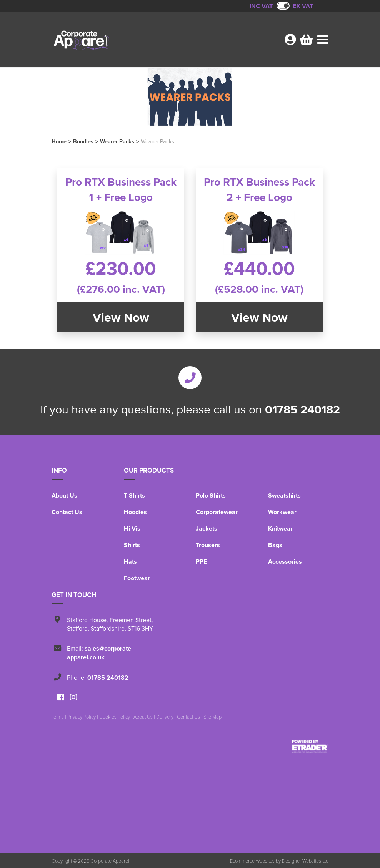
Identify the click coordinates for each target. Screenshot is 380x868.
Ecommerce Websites (252, 861)
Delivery (165, 717)
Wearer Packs (117, 141)
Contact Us (67, 512)
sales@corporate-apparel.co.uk (100, 653)
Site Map (212, 717)
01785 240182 (302, 409)
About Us (64, 495)
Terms (58, 717)
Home (59, 141)
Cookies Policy (115, 717)
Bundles (83, 141)
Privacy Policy (82, 717)
